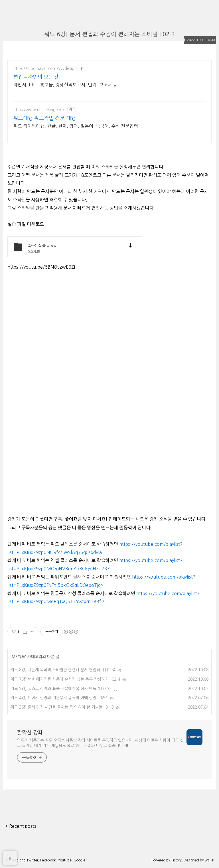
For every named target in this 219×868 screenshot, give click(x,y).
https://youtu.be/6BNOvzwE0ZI (41, 267)
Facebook (48, 860)
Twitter (32, 860)
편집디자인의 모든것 (36, 77)
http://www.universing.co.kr (40, 110)
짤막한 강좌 (30, 733)
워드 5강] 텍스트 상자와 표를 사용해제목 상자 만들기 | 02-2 (61, 689)
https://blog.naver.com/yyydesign (45, 68)
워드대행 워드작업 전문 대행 (45, 118)
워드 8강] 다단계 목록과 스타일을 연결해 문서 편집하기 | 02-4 (63, 670)
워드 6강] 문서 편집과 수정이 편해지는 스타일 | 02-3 (109, 34)
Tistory (176, 860)
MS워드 (18, 657)
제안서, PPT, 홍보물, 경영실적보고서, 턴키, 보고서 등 (65, 85)
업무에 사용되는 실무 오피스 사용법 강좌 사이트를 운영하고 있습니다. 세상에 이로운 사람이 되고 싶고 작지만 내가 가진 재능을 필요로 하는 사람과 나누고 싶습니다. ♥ (100, 743)
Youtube (65, 860)
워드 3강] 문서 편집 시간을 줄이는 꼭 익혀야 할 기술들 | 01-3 (62, 707)
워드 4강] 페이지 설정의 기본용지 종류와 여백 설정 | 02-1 (59, 698)
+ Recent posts (21, 826)
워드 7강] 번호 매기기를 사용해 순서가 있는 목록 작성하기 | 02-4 (65, 679)
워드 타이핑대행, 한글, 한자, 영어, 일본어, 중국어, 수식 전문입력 (76, 126)
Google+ (80, 860)
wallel (209, 860)
